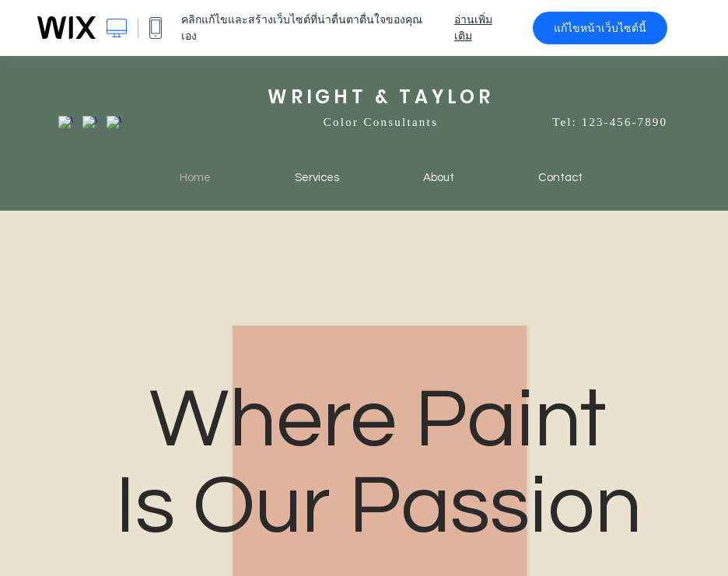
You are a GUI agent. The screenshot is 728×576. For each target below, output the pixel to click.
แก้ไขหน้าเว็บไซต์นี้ (600, 28)
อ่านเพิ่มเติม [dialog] (473, 28)
